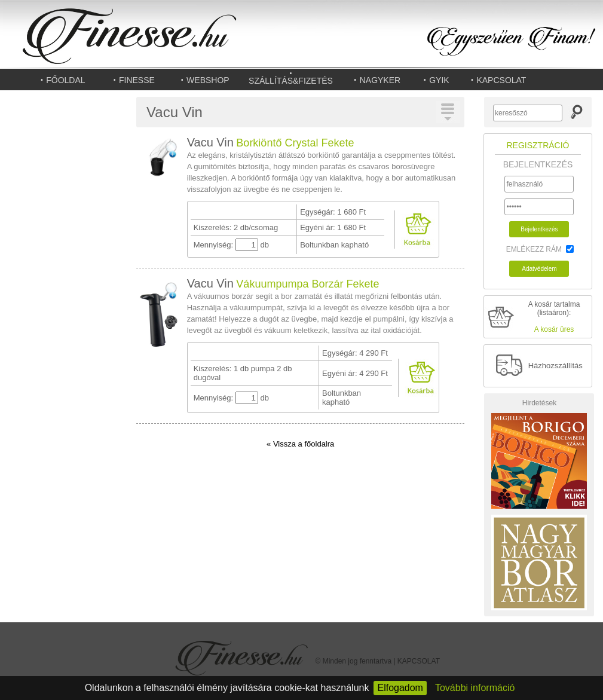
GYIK (436, 79)
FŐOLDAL (62, 79)
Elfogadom (400, 688)
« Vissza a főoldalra (300, 444)
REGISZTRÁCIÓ (538, 145)
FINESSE (134, 79)
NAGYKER (377, 79)
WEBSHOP (204, 79)
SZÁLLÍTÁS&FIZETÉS (291, 78)
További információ (475, 688)
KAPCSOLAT (498, 79)
